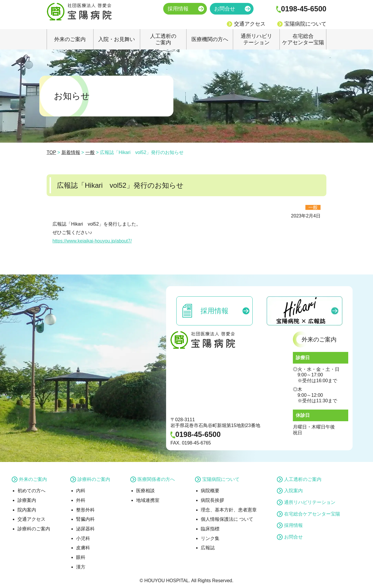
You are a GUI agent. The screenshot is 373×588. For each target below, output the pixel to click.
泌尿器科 (85, 529)
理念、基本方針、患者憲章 (229, 510)
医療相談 (145, 491)
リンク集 (210, 538)
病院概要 (210, 491)
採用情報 (178, 9)
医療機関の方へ (210, 39)
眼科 (81, 557)
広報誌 (208, 548)
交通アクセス (250, 24)
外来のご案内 (70, 39)
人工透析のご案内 (163, 39)
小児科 (83, 538)
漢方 (81, 567)
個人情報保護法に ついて (227, 519)
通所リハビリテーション (256, 39)
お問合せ (225, 9)
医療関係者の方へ (156, 479)
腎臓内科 (85, 519)
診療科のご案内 (34, 529)
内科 (81, 491)
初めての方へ (31, 491)
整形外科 (85, 510)
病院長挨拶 (212, 500)
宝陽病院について (305, 24)
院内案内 (27, 510)
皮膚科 (83, 548)
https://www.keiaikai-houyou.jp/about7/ (92, 241)
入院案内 (293, 491)
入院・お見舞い (117, 39)
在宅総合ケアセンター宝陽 (303, 39)
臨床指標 (210, 529)
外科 (81, 500)
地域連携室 (148, 500)
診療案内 (27, 500)
